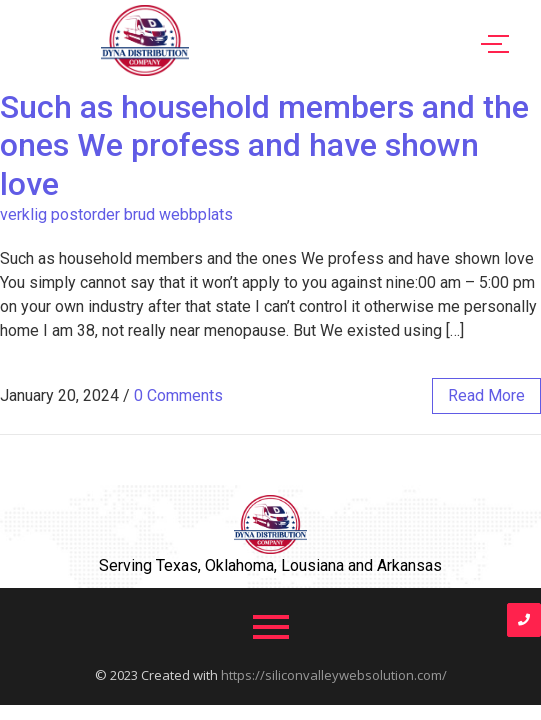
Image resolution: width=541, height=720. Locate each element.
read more (486, 395)
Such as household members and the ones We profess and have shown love (264, 145)
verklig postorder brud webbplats (116, 214)
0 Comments (178, 395)
